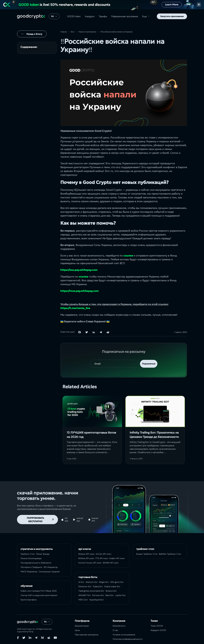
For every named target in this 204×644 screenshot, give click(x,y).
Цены (77, 630)
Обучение (26, 586)
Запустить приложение (172, 16)
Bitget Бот (104, 582)
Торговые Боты (88, 577)
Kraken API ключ (117, 558)
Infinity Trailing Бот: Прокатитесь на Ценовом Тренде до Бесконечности (154, 435)
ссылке (128, 256)
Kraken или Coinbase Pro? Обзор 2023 (39, 591)
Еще (144, 16)
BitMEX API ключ (111, 563)
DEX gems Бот (117, 582)
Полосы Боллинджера (31, 558)
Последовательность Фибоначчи (36, 563)
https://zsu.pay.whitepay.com (79, 270)
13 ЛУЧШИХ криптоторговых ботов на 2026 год (91, 435)
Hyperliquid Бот (96, 600)
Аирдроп (90, 16)
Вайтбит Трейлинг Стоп (170, 554)
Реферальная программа (125, 16)
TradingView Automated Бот (91, 591)
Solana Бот (98, 586)
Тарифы (103, 16)
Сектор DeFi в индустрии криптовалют (39, 595)
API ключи (85, 549)
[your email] (114, 364)
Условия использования (124, 635)
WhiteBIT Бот (85, 595)
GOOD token (74, 16)
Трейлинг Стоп (28, 554)
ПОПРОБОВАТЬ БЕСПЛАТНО (35, 520)
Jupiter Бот (120, 595)
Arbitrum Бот (92, 582)
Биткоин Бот (98, 595)
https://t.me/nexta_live (75, 308)
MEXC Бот (83, 600)
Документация (82, 626)
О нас (115, 630)
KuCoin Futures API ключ (90, 563)
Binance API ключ (86, 554)
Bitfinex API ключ (86, 558)
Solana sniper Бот (112, 586)
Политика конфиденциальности (127, 639)
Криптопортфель (29, 600)
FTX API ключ (102, 558)
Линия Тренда (43, 554)
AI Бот (81, 582)
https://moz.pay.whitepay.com (80, 291)
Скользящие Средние (49, 572)
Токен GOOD (157, 626)
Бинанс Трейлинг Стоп (147, 554)
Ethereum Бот (85, 586)
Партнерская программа (86, 635)
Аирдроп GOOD (158, 630)
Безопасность (119, 626)
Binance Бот (111, 591)
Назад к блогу (34, 34)
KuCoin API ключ (103, 554)
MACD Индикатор (29, 572)
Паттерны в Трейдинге (31, 567)
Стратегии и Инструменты (37, 549)
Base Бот (110, 595)
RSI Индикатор (51, 567)
